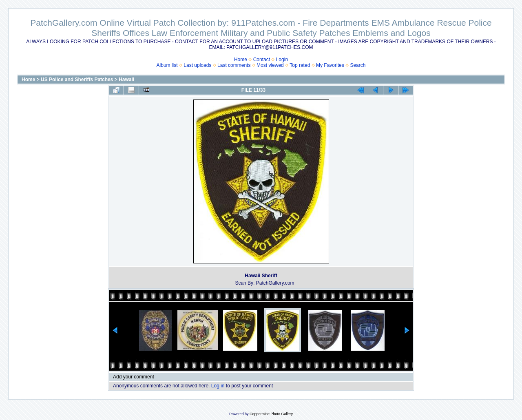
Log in (218, 386)
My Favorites (330, 65)
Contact (262, 60)
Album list (167, 65)
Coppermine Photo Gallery (271, 414)
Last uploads (197, 65)
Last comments (234, 65)
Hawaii (126, 80)
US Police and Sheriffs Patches (77, 80)
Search (358, 65)
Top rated (300, 65)
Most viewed (270, 65)
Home (241, 60)
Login (282, 60)
